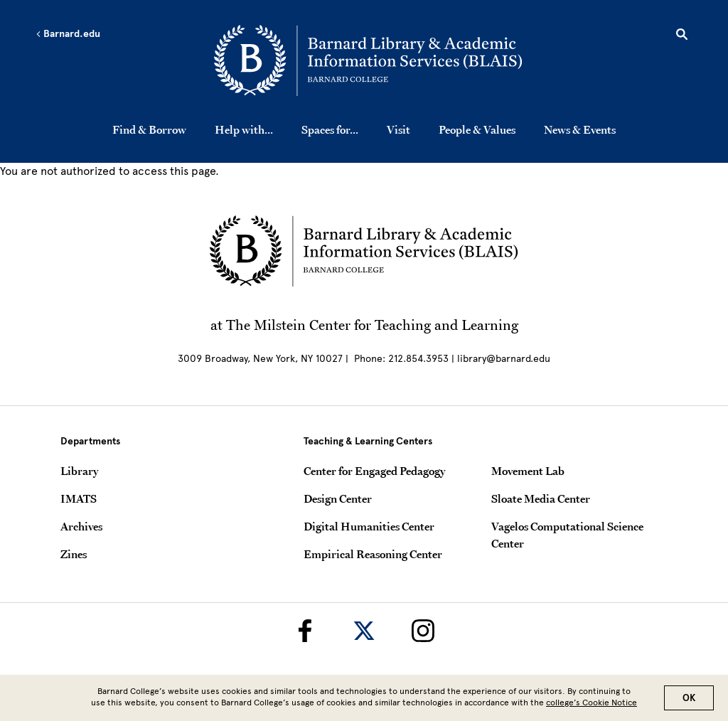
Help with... (244, 129)
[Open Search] (682, 36)
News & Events (580, 129)
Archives (81, 526)
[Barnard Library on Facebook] (305, 631)
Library (79, 471)
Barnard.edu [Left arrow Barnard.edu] (68, 34)
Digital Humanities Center (369, 526)
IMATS (79, 498)
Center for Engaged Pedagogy (374, 471)
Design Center (338, 498)
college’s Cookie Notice (591, 705)
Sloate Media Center (541, 498)
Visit (398, 129)
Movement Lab (528, 471)
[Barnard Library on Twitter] (364, 631)
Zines (74, 554)
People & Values (477, 129)
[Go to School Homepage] (368, 60)
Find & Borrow (149, 129)
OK (689, 701)
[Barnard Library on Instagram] (423, 631)
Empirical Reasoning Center (373, 554)
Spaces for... (330, 129)
